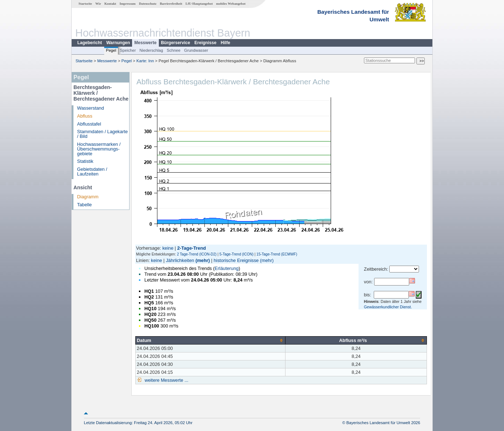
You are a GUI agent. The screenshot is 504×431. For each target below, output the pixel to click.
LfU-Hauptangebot (199, 4)
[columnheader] (211, 340)
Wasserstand (90, 108)
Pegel (111, 50)
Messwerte (145, 43)
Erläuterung (226, 268)
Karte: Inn (145, 61)
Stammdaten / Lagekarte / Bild (102, 134)
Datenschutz (148, 4)
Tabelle (84, 205)
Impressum (127, 4)
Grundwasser (196, 50)
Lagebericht (90, 43)
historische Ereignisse (236, 260)
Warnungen (118, 43)
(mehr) (203, 260)
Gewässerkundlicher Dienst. (388, 307)
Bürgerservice (176, 43)
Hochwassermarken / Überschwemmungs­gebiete (99, 149)
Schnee (174, 50)
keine (168, 248)
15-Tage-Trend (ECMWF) (277, 254)
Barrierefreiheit (171, 4)
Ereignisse (205, 43)
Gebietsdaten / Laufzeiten (92, 172)
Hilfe (225, 43)
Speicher (128, 50)
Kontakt (110, 4)
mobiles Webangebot (231, 4)
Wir (98, 4)
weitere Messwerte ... (166, 380)
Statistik (85, 161)
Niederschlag (151, 50)
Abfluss (85, 116)
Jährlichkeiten (180, 260)
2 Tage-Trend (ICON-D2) (197, 254)
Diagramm (88, 197)
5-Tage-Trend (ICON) (237, 254)
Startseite (85, 4)
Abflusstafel (89, 124)
